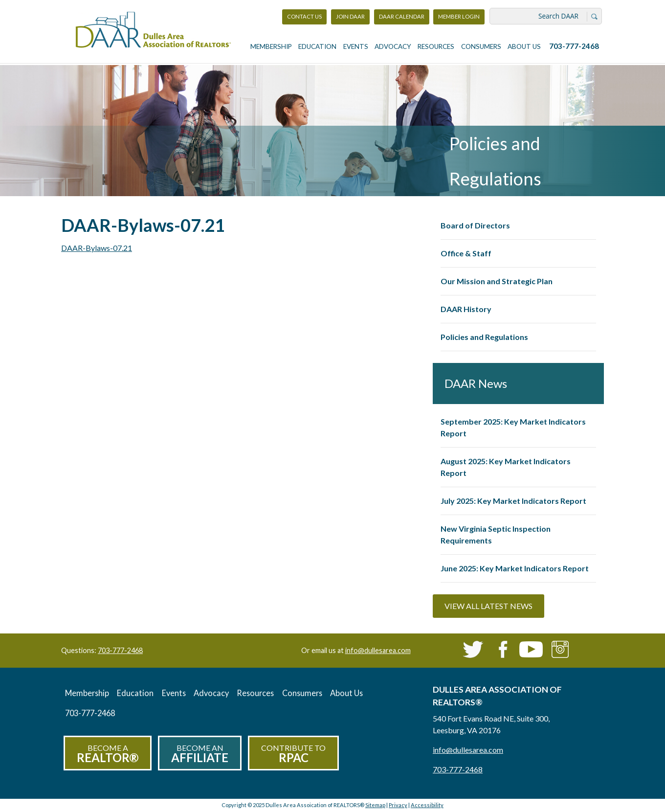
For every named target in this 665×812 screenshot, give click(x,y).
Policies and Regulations (484, 337)
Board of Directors (475, 225)
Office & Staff (466, 253)
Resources (436, 46)
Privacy (398, 805)
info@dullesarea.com (378, 650)
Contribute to (293, 754)
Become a (108, 754)
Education (317, 46)
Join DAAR (350, 16)
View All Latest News (488, 606)
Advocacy (393, 46)
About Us (524, 46)
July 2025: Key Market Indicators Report (513, 501)
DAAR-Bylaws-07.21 (97, 248)
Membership (271, 46)
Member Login (459, 19)
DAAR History (466, 309)
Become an (200, 754)
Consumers (481, 46)
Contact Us (304, 16)
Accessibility (427, 805)
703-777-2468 (574, 46)
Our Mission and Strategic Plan (497, 281)
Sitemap (375, 805)
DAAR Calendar (402, 16)
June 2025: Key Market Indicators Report (515, 568)
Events (356, 46)
